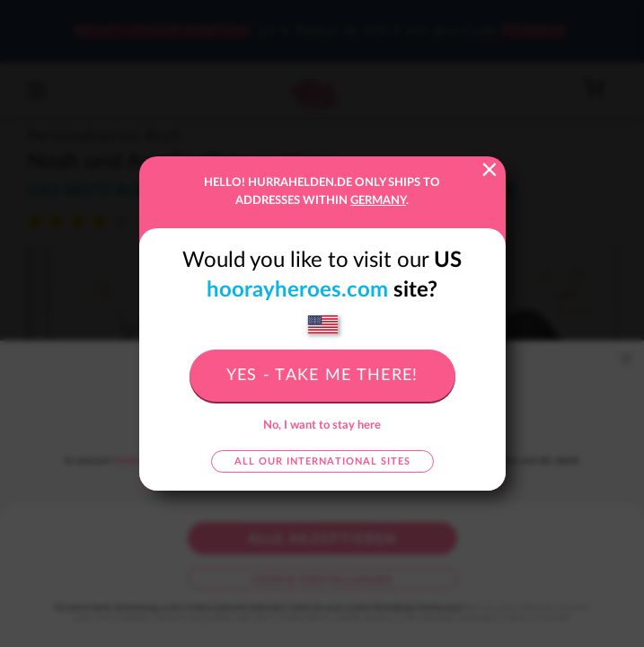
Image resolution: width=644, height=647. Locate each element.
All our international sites (322, 461)
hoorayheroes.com (297, 290)
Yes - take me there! (322, 376)
